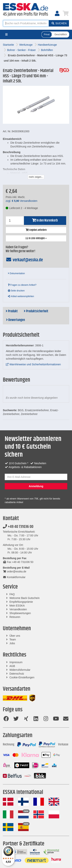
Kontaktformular (14, 577)
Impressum (16, 662)
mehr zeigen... (36, 177)
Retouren (15, 617)
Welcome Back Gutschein (25, 598)
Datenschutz (17, 674)
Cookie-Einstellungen (22, 677)
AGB (12, 666)
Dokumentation (16, 273)
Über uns (15, 636)
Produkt (12, 311)
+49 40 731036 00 (18, 527)
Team (13, 639)
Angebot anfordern (36, 230)
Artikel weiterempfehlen (21, 296)
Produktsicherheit (36, 311)
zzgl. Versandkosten (21, 201)
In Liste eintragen (36, 238)
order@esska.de (15, 571)
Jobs (12, 643)
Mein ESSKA (17, 606)
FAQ (12, 594)
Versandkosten (18, 609)
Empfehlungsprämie (21, 602)
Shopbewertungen (20, 613)
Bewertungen (15, 320)
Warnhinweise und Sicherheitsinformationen (35, 364)
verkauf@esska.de (24, 260)
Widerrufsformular (20, 670)
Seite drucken (16, 291)
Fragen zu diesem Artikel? (22, 285)
